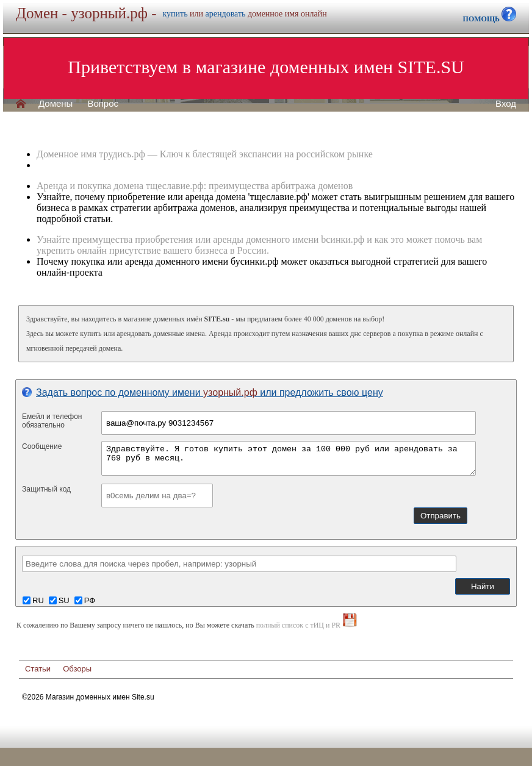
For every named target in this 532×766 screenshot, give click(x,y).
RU (38, 600)
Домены (56, 104)
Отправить (440, 516)
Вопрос (103, 104)
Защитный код (46, 489)
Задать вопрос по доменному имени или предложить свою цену (203, 392)
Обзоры (77, 669)
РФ (90, 600)
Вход (506, 104)
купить (175, 14)
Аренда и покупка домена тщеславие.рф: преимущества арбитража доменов (195, 186)
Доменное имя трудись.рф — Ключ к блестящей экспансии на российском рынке (205, 154)
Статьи (38, 669)
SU (64, 600)
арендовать (226, 14)
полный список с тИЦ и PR (299, 625)
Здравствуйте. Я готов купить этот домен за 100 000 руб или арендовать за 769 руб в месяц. (289, 458)
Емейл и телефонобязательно (52, 421)
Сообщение (42, 446)
